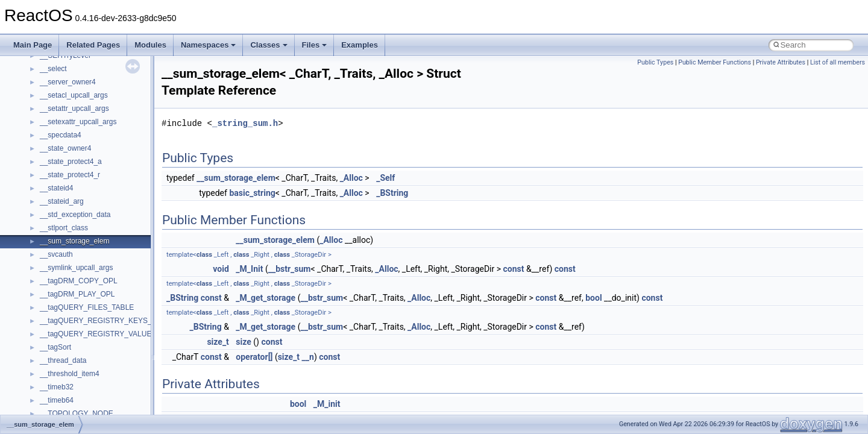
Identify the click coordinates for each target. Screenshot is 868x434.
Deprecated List (46, 278)
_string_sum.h (245, 123)
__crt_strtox (59, 371)
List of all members (838, 62)
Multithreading (43, 198)
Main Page (33, 45)
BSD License (41, 238)
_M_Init (249, 269)
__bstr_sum (290, 269)
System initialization (52, 185)
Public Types (655, 62)
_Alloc (351, 178)
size (243, 342)
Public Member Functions (715, 62)
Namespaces (209, 45)
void (221, 269)
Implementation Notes (56, 225)
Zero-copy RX (43, 172)
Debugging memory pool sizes (69, 145)
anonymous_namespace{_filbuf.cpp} (98, 397)
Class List (46, 331)
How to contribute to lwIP (61, 105)
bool (593, 298)
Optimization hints (49, 212)
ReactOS (26, 66)
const (514, 269)
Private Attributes (781, 62)
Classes (269, 45)
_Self (385, 178)
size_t (218, 342)
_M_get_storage (266, 298)
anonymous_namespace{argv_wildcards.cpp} (112, 410)
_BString (392, 193)
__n (308, 357)
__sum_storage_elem (236, 178)
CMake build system (53, 119)
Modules (150, 45)
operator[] (254, 357)
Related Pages (93, 45)
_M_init (327, 404)
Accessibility (59, 384)
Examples (360, 45)
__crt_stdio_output (70, 357)
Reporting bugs (45, 159)
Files (315, 45)
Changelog (38, 92)
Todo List (35, 265)
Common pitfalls (46, 132)
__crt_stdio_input (67, 344)
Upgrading (37, 79)
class (204, 255)
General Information (52, 251)
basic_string (252, 193)
